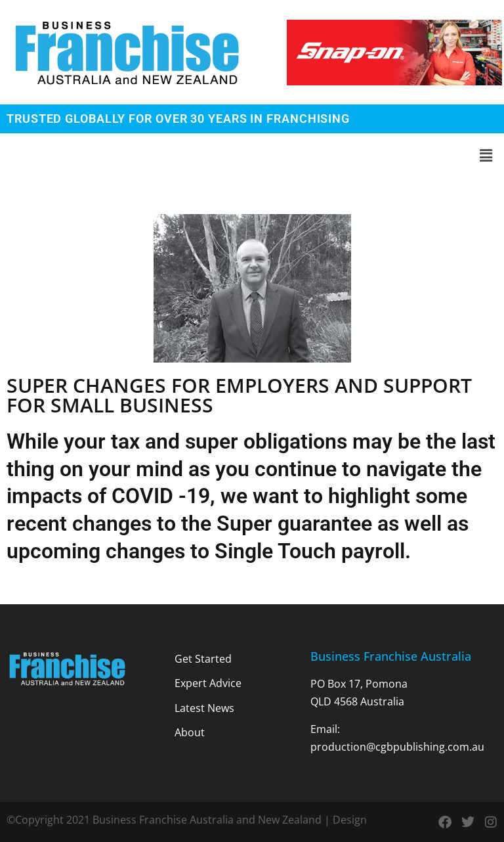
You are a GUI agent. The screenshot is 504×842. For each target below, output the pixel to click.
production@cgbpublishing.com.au (397, 747)
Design (350, 820)
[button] (252, 156)
